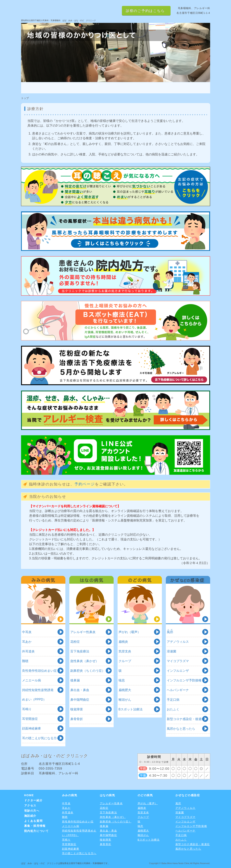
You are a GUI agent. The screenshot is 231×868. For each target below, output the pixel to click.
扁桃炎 (123, 642)
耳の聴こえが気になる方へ (41, 738)
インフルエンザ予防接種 (184, 680)
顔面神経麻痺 (32, 728)
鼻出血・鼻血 (80, 690)
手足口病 (173, 700)
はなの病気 (91, 600)
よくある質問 (194, 88)
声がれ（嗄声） (130, 632)
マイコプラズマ (178, 661)
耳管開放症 (30, 719)
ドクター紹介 (68, 88)
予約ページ (85, 484)
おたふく (173, 709)
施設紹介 (163, 88)
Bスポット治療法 (131, 709)
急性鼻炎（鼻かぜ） (84, 661)
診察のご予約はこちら (145, 11)
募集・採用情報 (35, 826)
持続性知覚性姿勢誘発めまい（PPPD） (38, 695)
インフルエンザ (178, 671)
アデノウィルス (178, 642)
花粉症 (75, 642)
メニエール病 (32, 680)
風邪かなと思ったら (181, 729)
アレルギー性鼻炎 (83, 632)
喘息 (122, 680)
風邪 (178, 803)
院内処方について (37, 831)
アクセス (100, 88)
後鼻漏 (75, 680)
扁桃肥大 (125, 690)
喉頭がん (125, 700)
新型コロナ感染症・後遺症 (186, 719)
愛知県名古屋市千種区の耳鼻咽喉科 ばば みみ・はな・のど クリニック (68, 10)
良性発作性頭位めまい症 (39, 671)
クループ (125, 661)
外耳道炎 (28, 651)
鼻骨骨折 (77, 719)
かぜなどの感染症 (188, 600)
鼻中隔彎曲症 (80, 700)
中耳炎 (27, 632)
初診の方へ (131, 88)
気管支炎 (125, 651)
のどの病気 (140, 600)
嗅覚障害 (77, 709)
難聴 (25, 661)
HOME (37, 88)
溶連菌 (172, 651)
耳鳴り (27, 709)
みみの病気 (43, 600)
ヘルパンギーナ (178, 690)
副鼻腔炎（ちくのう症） (88, 671)
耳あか (27, 642)
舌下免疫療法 (80, 651)
